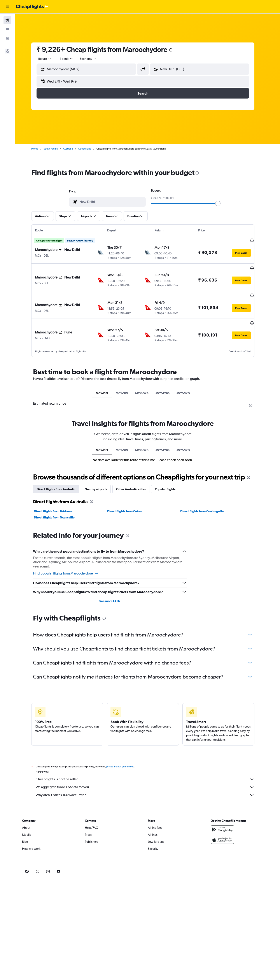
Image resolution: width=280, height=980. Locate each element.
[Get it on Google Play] (226, 813)
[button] (7, 7)
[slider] (223, 203)
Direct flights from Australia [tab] (61, 473)
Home (40, 149)
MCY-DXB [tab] (147, 377)
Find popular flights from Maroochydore (71, 557)
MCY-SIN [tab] (127, 377)
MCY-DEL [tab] (107, 377)
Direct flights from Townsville (59, 501)
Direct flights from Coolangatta (207, 495)
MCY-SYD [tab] (188, 377)
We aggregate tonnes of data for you (150, 771)
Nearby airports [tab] (101, 473)
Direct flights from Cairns (129, 495)
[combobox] (50, 59)
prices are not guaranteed (125, 750)
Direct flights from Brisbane (58, 495)
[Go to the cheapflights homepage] (32, 7)
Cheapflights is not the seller (150, 763)
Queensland (89, 149)
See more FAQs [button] (115, 585)
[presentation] (176, 50)
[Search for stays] (7, 29)
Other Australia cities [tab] (136, 473)
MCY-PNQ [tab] (167, 377)
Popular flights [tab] (170, 473)
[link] (219, 855)
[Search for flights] (7, 20)
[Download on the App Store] (226, 823)
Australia (73, 149)
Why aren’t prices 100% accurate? (150, 779)
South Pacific (55, 149)
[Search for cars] (7, 39)
